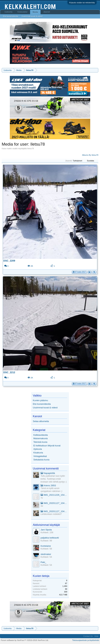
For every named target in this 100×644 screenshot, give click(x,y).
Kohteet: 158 (47, 532)
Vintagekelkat (40, 456)
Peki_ (43, 562)
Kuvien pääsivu (40, 400)
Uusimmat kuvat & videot (45, 408)
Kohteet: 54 (46, 557)
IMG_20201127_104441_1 (54, 503)
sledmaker (46, 554)
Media (35, 12)
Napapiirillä (48, 473)
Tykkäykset (79, 161)
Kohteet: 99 (46, 541)
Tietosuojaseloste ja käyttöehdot (86, 640)
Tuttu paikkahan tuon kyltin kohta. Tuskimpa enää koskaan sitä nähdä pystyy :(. (54, 479)
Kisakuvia (38, 453)
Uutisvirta (8, 12)
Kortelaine (46, 546)
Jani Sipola (46, 530)
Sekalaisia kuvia (41, 460)
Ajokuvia (38, 449)
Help (96, 636)
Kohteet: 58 (46, 549)
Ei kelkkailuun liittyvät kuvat (47, 446)
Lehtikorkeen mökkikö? (51, 514)
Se (42, 506)
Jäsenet (47, 12)
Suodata (92, 161)
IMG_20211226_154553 (54, 495)
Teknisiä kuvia (40, 442)
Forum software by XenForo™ (25, 640)
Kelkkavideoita (41, 435)
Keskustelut (22, 12)
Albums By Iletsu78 (90, 155)
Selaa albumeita (41, 421)
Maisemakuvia (40, 438)
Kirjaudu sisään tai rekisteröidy (82, 3)
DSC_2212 (9, 372)
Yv (42, 498)
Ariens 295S (48, 485)
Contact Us (88, 636)
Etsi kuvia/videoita (42, 404)
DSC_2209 (9, 261)
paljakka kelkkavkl (50, 538)
